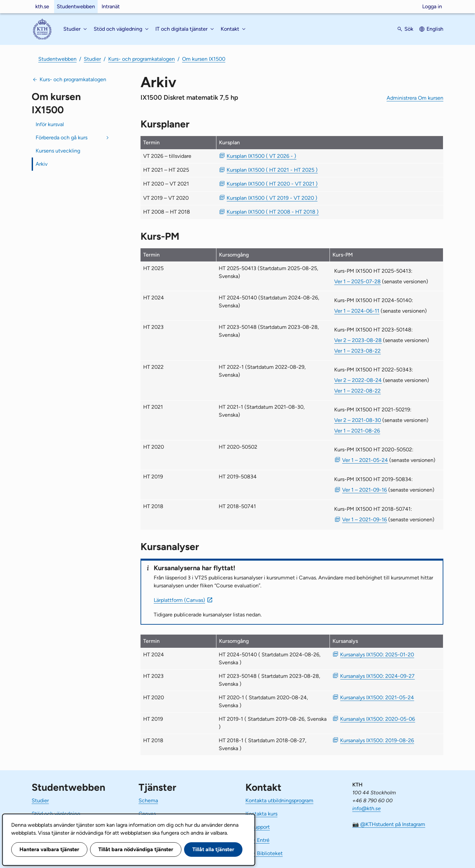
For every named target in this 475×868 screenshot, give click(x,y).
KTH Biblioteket (264, 853)
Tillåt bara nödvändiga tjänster (136, 849)
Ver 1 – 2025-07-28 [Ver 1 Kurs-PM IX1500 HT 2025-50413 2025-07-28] (357, 281)
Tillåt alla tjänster (213, 849)
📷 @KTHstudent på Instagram (389, 824)
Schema (148, 800)
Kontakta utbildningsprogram (279, 800)
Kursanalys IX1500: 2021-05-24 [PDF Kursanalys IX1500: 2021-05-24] (377, 697)
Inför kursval (50, 124)
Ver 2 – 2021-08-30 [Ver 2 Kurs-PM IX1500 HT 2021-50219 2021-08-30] (358, 420)
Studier (92, 59)
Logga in (432, 6)
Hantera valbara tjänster (49, 849)
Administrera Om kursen (415, 98)
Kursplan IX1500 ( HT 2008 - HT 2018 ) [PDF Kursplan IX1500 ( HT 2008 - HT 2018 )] (273, 212)
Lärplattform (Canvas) (179, 600)
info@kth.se (366, 808)
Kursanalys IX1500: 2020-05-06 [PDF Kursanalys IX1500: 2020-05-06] (378, 719)
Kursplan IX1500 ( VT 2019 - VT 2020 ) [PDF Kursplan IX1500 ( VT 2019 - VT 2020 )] (272, 198)
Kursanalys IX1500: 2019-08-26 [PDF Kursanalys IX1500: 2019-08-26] (377, 740)
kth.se (42, 6)
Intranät (111, 6)
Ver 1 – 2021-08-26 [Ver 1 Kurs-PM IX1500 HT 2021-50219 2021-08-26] (357, 431)
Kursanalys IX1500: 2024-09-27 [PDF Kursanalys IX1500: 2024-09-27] (377, 676)
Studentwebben (76, 6)
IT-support (258, 827)
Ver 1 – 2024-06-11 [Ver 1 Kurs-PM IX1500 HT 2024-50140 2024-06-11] (357, 311)
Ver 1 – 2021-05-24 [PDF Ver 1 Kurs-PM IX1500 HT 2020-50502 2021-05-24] (365, 460)
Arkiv (42, 164)
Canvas (147, 814)
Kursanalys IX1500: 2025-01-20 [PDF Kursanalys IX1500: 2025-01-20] (377, 655)
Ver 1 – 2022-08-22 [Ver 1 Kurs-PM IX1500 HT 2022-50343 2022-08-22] (357, 391)
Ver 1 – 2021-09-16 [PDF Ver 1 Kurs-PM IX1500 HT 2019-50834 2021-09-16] (364, 490)
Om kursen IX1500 (204, 59)
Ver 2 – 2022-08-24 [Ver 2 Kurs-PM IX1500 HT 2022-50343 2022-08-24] (358, 380)
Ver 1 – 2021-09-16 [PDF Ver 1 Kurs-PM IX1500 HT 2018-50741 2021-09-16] (364, 520)
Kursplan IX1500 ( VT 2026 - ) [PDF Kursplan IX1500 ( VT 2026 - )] (261, 156)
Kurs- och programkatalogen (142, 59)
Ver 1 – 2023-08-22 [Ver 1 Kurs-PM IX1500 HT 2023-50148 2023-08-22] (357, 351)
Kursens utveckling (58, 151)
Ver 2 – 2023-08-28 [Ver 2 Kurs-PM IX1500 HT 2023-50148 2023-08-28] (358, 340)
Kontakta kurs (261, 814)
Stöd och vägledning (56, 814)
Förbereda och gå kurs (62, 138)
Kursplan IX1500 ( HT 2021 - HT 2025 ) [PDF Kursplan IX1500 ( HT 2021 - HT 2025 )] (272, 170)
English (435, 29)
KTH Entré (257, 840)
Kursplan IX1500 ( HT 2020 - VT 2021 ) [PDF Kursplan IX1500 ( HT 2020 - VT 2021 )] (272, 184)
